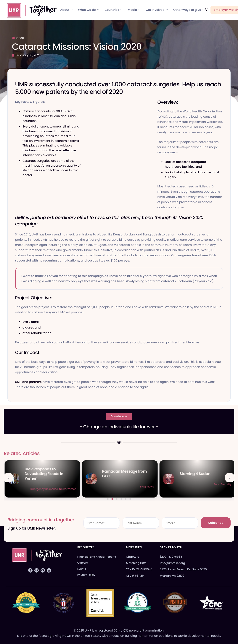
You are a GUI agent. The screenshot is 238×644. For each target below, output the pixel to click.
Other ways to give (189, 10)
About (66, 10)
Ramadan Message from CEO (201, 474)
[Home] (30, 10)
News (139, 489)
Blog (54, 489)
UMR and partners (28, 382)
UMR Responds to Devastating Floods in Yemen (121, 474)
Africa (20, 38)
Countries (113, 10)
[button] (8, 478)
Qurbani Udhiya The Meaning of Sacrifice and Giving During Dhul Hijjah (46, 474)
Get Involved (157, 10)
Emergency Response (121, 489)
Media (134, 10)
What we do (89, 10)
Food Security (67, 489)
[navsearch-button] (207, 10)
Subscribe (216, 523)
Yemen (148, 489)
